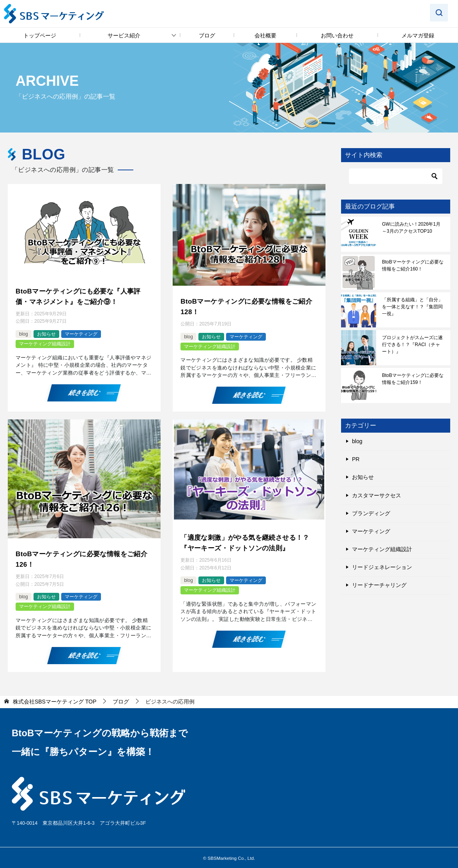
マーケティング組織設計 (45, 342)
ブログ (207, 35)
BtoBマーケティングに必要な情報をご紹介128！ (247, 306)
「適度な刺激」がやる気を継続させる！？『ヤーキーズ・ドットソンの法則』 (249, 540)
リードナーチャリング (379, 585)
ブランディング (371, 513)
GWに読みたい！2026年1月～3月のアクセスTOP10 (411, 228)
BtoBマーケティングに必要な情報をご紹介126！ (82, 557)
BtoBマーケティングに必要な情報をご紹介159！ (413, 379)
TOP (55, 698)
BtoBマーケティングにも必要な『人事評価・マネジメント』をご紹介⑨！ (82, 296)
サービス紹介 (124, 35)
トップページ (40, 35)
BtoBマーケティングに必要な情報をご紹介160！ (413, 265)
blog (24, 332)
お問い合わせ (337, 35)
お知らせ (46, 332)
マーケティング (81, 332)
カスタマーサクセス (377, 495)
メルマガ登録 (418, 35)
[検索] (396, 176)
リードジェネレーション (382, 567)
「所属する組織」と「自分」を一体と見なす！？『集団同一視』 (412, 307)
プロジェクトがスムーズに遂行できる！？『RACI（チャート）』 (412, 345)
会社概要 (265, 35)
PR (356, 459)
